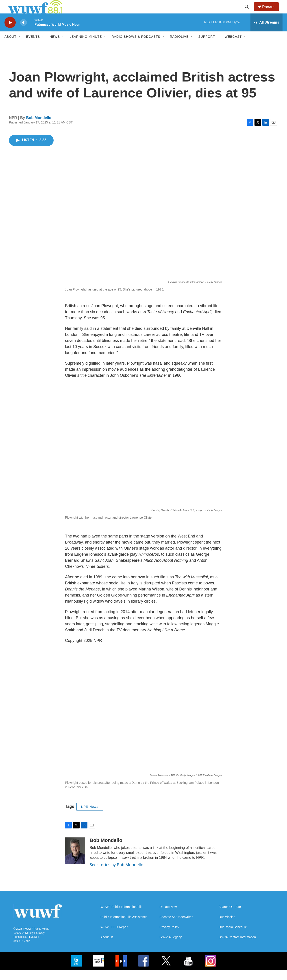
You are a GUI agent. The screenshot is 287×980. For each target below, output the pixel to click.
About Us (107, 947)
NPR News (90, 817)
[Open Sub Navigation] (20, 47)
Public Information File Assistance (124, 927)
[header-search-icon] (249, 12)
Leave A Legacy (171, 947)
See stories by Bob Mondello (116, 875)
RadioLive (179, 47)
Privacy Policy (169, 937)
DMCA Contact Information (237, 947)
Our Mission (227, 927)
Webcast (233, 47)
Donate (271, 12)
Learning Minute (86, 47)
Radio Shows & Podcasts (136, 47)
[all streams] (266, 33)
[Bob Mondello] (75, 861)
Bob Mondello (39, 128)
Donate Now (168, 917)
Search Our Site (230, 917)
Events (33, 47)
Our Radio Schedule (233, 937)
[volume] (24, 33)
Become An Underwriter (176, 927)
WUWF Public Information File (121, 917)
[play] (10, 33)
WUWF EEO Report (114, 937)
